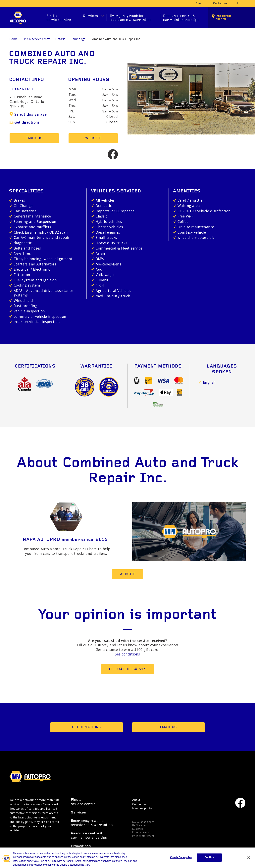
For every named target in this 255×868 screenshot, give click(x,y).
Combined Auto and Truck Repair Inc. (116, 39)
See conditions (127, 654)
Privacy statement (143, 836)
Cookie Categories (181, 862)
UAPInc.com (139, 825)
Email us (34, 138)
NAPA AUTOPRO (18, 18)
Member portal (142, 809)
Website (93, 138)
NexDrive (138, 829)
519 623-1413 (21, 89)
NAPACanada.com (143, 822)
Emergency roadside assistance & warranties (131, 18)
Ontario (60, 39)
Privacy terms (141, 832)
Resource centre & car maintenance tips (181, 18)
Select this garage (28, 114)
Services (90, 16)
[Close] (249, 862)
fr (239, 3)
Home (14, 39)
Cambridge (78, 39)
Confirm (209, 862)
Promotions (81, 846)
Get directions (25, 122)
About (200, 3)
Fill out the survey (127, 669)
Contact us (220, 3)
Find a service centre (59, 18)
